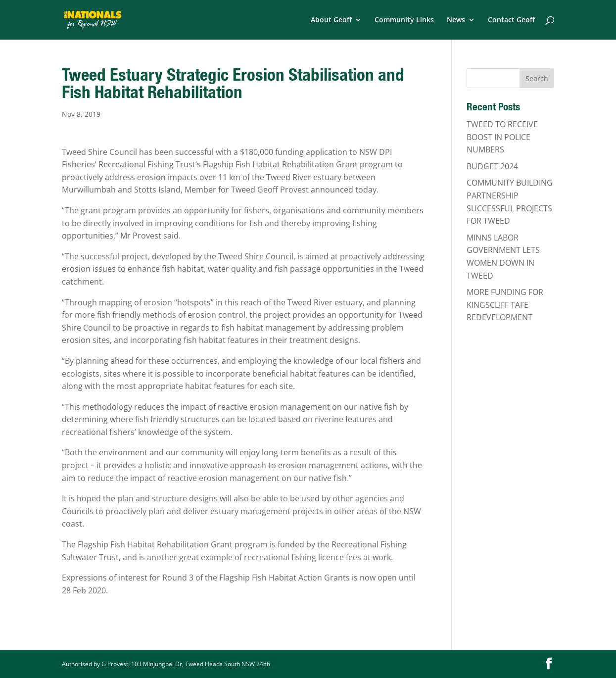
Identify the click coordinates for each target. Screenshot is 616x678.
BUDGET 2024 (492, 166)
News (456, 20)
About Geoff (331, 20)
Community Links (404, 20)
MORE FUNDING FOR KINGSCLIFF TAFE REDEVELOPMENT (505, 305)
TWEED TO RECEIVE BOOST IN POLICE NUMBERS (502, 137)
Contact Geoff (511, 20)
